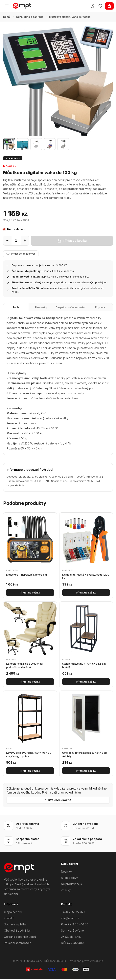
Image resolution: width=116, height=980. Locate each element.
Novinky (66, 873)
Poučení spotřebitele (18, 944)
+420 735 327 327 (73, 913)
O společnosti (13, 913)
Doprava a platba (15, 926)
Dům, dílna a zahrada (30, 17)
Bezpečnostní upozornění (70, 308)
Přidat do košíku (30, 594)
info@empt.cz (70, 920)
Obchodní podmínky (17, 932)
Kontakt (9, 920)
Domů (7, 17)
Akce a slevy (70, 879)
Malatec (10, 166)
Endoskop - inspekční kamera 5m (26, 576)
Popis (15, 308)
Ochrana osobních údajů (20, 938)
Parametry (39, 308)
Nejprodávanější (72, 885)
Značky (66, 891)
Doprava (101, 308)
